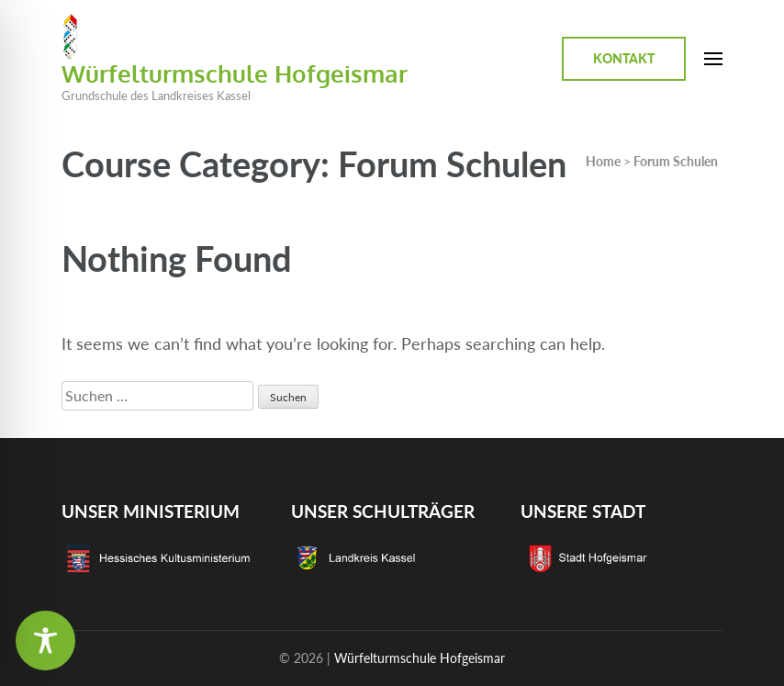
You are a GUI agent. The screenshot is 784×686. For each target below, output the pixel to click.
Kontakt (624, 58)
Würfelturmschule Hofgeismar (235, 73)
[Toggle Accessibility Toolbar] (45, 641)
